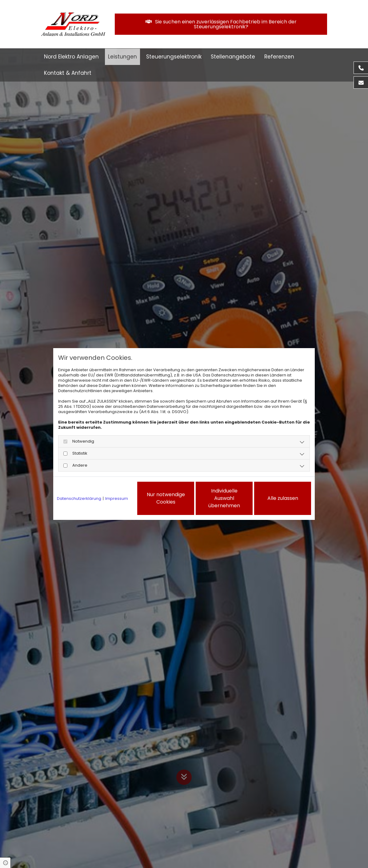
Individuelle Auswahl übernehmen (224, 498)
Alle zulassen (283, 498)
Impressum (117, 498)
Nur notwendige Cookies (166, 498)
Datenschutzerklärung (79, 498)
